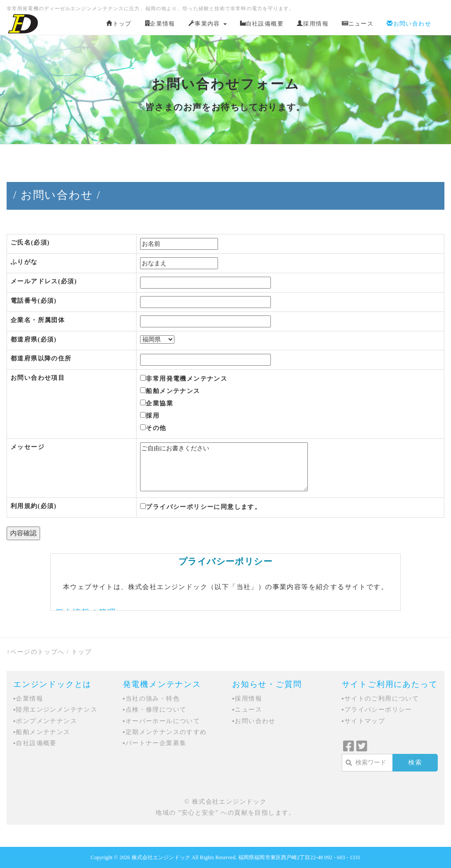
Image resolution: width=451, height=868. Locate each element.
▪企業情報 (28, 699)
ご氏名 (30, 243)
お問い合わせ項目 (38, 378)
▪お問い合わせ (254, 721)
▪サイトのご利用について (381, 699)
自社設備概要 (262, 24)
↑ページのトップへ (36, 652)
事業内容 (208, 24)
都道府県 (34, 339)
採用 (150, 415)
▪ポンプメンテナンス (45, 721)
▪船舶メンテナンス (42, 732)
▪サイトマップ (364, 721)
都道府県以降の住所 (41, 358)
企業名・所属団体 (38, 320)
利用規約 (34, 506)
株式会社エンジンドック (161, 857)
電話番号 (34, 301)
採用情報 (313, 24)
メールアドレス (44, 281)
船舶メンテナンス (170, 391)
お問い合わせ (409, 24)
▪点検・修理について (155, 710)
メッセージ (28, 447)
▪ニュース (247, 710)
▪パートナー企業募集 (155, 743)
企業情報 (160, 24)
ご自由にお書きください (224, 467)
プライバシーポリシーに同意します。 (201, 507)
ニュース (358, 24)
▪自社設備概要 (35, 743)
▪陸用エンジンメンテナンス (55, 710)
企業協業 (157, 403)
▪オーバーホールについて (162, 721)
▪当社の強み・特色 (152, 699)
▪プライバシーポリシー (377, 710)
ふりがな (24, 262)
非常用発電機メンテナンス (184, 378)
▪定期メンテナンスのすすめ (165, 732)
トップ (119, 24)
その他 (153, 428)
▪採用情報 (247, 699)
